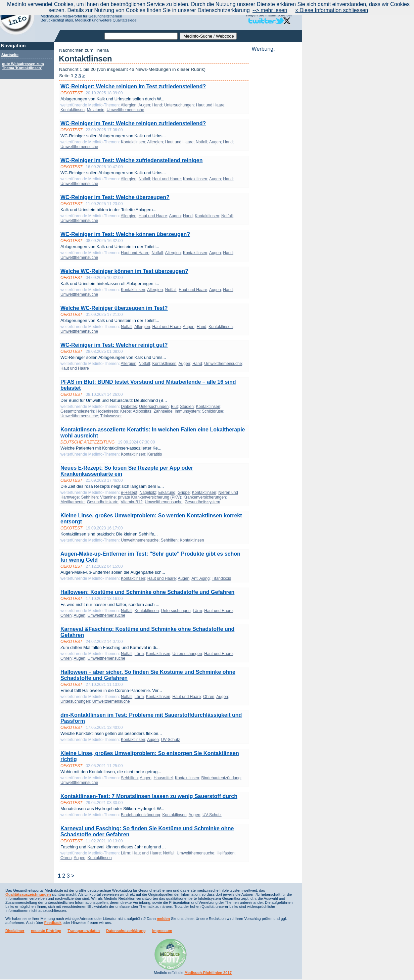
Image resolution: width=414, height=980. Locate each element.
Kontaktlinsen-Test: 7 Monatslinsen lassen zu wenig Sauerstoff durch (149, 796)
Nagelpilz (148, 493)
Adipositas (142, 411)
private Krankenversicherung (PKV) (149, 497)
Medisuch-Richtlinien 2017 (208, 973)
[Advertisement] (275, 153)
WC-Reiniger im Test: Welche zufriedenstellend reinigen (131, 160)
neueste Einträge (46, 931)
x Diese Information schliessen (332, 10)
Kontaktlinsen (73, 110)
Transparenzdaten (84, 931)
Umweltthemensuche (125, 110)
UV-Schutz (171, 740)
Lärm (197, 611)
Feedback (53, 923)
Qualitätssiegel (125, 20)
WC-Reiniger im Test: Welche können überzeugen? (125, 234)
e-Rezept (129, 493)
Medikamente (73, 502)
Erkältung (167, 493)
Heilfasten (225, 853)
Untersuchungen (179, 105)
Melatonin (96, 110)
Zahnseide (163, 411)
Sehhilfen (89, 497)
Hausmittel (163, 778)
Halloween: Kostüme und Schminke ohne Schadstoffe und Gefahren (147, 592)
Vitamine (108, 497)
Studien (187, 407)
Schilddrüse (213, 411)
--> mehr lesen (270, 10)
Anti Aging (200, 578)
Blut (174, 407)
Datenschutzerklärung (126, 931)
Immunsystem (187, 411)
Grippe (184, 493)
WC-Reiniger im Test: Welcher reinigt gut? (114, 345)
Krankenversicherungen (205, 497)
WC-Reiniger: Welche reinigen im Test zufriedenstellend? (133, 86)
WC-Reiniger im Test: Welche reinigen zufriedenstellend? (133, 123)
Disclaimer (15, 931)
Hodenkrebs (107, 411)
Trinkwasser (111, 416)
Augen (144, 105)
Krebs (125, 411)
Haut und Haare (210, 105)
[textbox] (141, 36)
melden (163, 919)
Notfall (201, 142)
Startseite (10, 55)
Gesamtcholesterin (77, 411)
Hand (157, 105)
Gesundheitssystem (202, 502)
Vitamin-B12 (131, 502)
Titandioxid (222, 578)
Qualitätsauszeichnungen (28, 894)
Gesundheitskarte (103, 502)
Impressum (162, 931)
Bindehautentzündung (221, 778)
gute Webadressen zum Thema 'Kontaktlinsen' (23, 66)
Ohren (66, 615)
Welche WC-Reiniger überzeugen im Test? (114, 308)
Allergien (128, 105)
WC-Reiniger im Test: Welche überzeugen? (115, 197)
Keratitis (155, 454)
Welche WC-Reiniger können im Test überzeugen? (124, 271)
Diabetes (129, 407)
